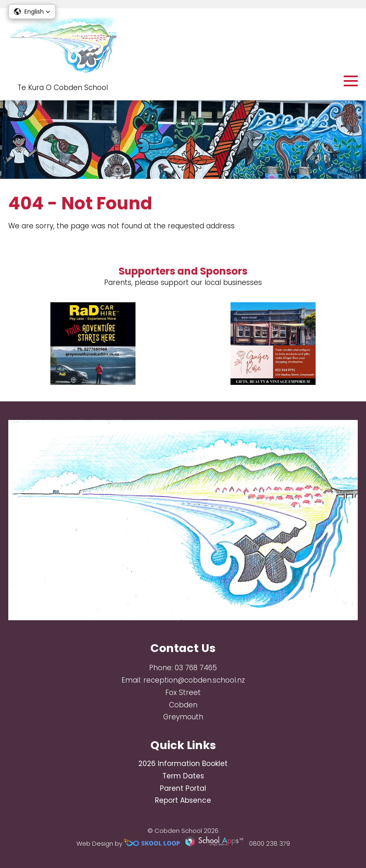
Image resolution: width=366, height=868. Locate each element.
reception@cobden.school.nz (194, 680)
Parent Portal (183, 788)
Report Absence (183, 800)
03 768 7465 (196, 668)
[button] (32, 12)
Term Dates (183, 776)
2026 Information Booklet (183, 764)
